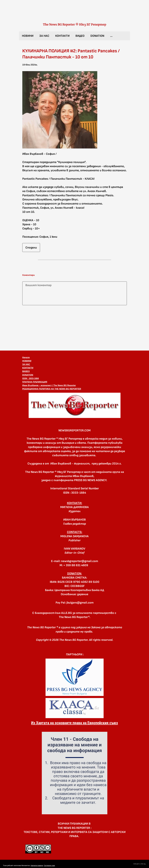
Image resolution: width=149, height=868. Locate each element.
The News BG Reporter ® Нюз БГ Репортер (75, 24)
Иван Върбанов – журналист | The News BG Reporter (49, 385)
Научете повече (37, 865)
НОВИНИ (28, 36)
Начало (26, 357)
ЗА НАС (44, 36)
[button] (75, 405)
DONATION (97, 36)
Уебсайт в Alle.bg (139, 864)
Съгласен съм (49, 865)
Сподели (31, 248)
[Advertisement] (75, 327)
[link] (75, 14)
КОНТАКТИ (62, 36)
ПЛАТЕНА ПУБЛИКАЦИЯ (35, 382)
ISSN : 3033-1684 (31, 378)
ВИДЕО (80, 36)
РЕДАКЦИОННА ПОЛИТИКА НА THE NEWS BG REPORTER (52, 389)
